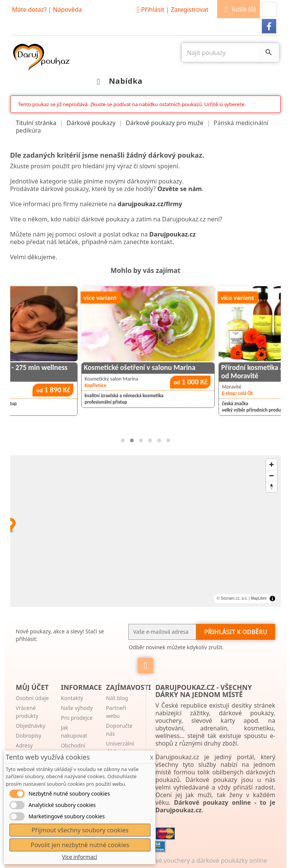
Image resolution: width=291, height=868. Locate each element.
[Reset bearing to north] (271, 486)
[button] (269, 9)
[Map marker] (146, 526)
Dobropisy (29, 736)
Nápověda (67, 9)
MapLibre (259, 598)
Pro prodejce (77, 718)
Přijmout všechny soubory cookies (80, 830)
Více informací (80, 857)
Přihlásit (171, 9)
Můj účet (32, 687)
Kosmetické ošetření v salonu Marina (193, 367)
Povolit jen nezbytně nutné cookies (80, 845)
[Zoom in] (271, 465)
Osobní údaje (32, 698)
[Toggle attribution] (272, 599)
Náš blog (117, 698)
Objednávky (31, 726)
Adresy (24, 745)
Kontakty (72, 698)
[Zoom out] (271, 476)
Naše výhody (77, 708)
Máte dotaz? (29, 9)
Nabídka (118, 81)
